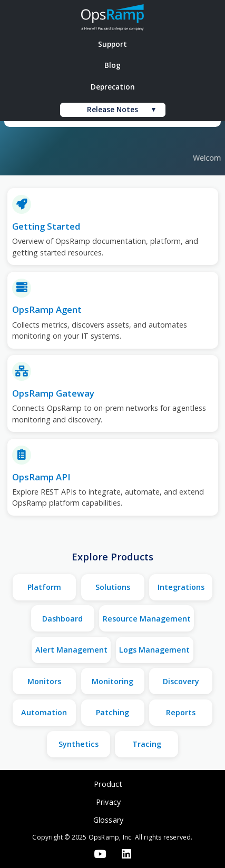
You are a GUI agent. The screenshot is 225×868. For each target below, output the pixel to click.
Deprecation (113, 87)
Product (108, 784)
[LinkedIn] (127, 855)
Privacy (108, 802)
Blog (112, 65)
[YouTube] (100, 855)
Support (112, 44)
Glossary (109, 820)
